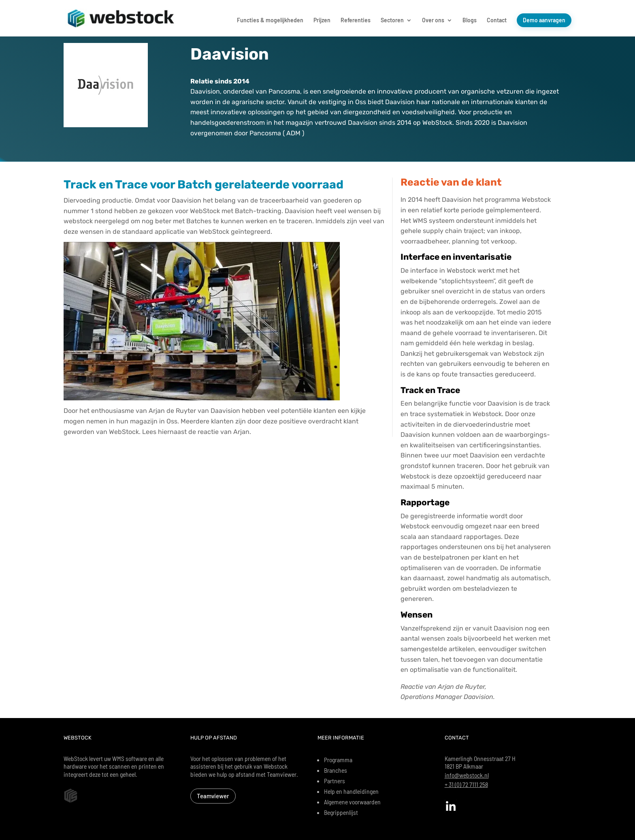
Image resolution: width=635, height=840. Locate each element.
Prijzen (322, 20)
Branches (336, 770)
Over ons (433, 20)
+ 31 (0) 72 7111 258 (466, 784)
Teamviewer (213, 796)
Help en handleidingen (351, 791)
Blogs (470, 20)
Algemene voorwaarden (352, 802)
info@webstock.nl (467, 775)
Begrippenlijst (341, 812)
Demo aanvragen (544, 20)
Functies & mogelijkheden (270, 20)
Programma (338, 760)
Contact (497, 20)
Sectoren (392, 20)
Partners (335, 781)
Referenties (356, 20)
